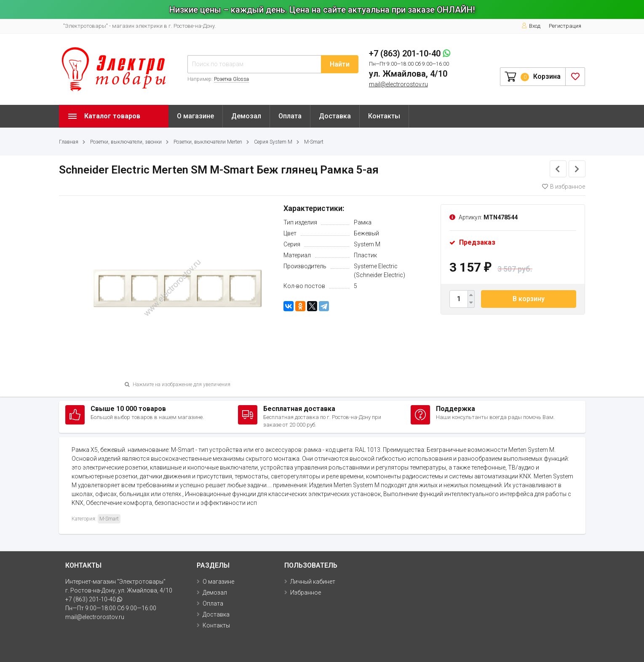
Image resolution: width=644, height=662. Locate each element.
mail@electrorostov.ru (398, 84)
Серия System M (273, 142)
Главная (69, 142)
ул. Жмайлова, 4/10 (408, 74)
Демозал (246, 116)
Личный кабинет (313, 582)
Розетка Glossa (231, 79)
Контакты (384, 116)
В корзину (529, 299)
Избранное (306, 593)
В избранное (564, 187)
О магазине (195, 116)
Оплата (290, 116)
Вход (531, 26)
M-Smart (314, 142)
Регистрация (565, 26)
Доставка (335, 116)
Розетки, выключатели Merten (208, 142)
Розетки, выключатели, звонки (126, 142)
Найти (340, 64)
